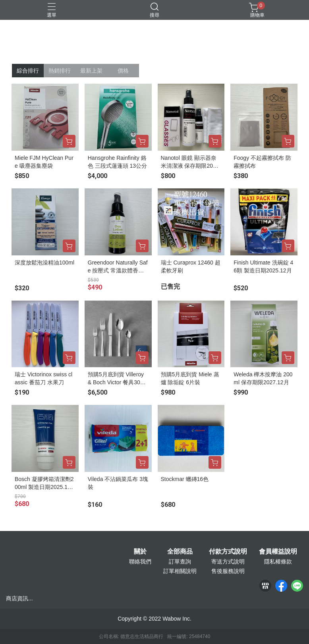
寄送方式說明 (228, 562)
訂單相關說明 (180, 571)
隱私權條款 (278, 562)
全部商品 (180, 552)
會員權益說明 (278, 552)
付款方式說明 (228, 552)
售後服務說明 (228, 571)
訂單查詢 (180, 562)
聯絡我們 (140, 562)
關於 (140, 552)
